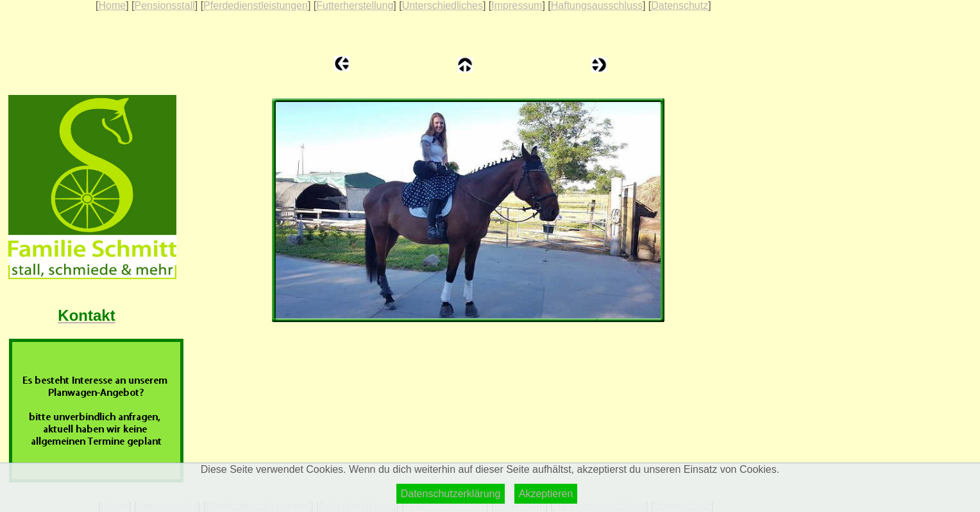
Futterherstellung (355, 5)
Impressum (517, 5)
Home (112, 5)
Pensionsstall (164, 5)
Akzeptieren (546, 494)
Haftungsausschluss (597, 5)
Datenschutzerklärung (451, 494)
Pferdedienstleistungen (256, 5)
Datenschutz (680, 5)
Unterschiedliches (443, 5)
